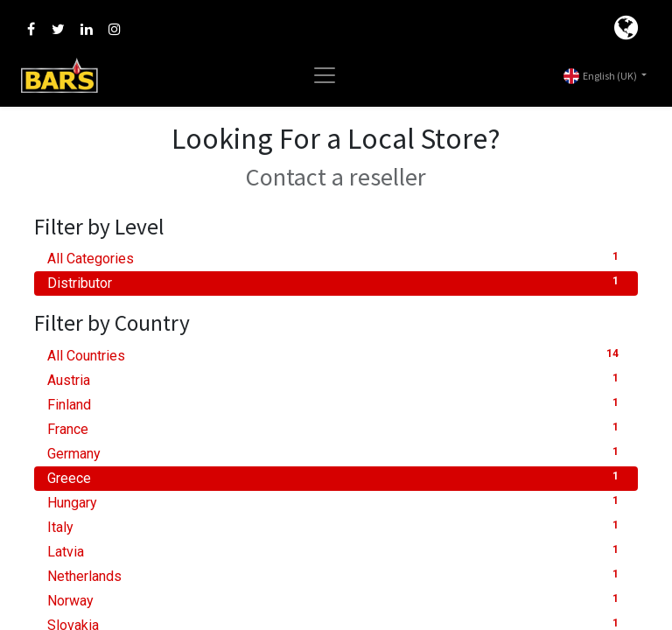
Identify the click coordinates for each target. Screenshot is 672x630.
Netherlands (336, 575)
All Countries (336, 355)
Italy (336, 526)
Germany (336, 453)
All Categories (336, 258)
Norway (336, 600)
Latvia (336, 551)
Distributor (336, 282)
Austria (336, 379)
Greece (336, 477)
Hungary (336, 502)
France (336, 428)
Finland (336, 404)
